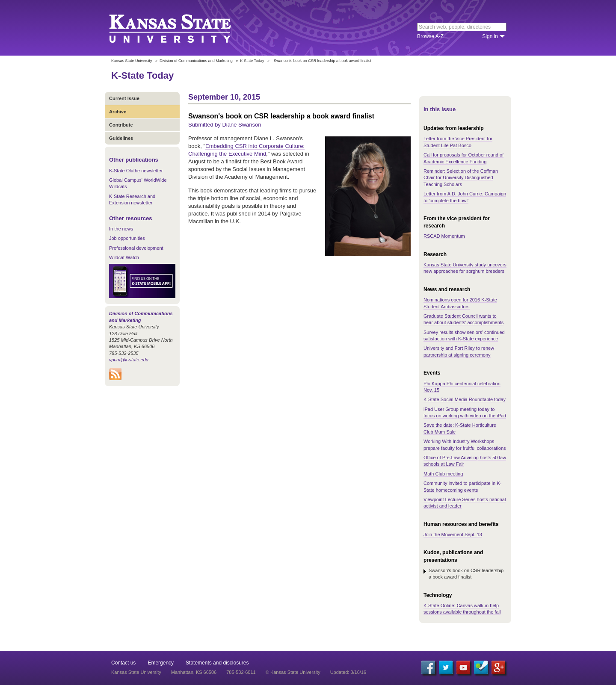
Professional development (136, 248)
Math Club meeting (443, 474)
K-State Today (252, 61)
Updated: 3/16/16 (348, 672)
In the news (121, 229)
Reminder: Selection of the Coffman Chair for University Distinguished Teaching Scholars (461, 178)
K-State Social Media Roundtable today (465, 399)
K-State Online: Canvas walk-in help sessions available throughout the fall (462, 609)
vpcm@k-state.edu (129, 360)
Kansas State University (181, 28)
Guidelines (121, 138)
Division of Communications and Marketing (196, 61)
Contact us (123, 663)
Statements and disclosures (217, 663)
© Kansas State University (293, 672)
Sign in (490, 36)
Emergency (161, 663)
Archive (118, 112)
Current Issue (124, 98)
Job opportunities (127, 238)
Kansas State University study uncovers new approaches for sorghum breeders (465, 268)
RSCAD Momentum (444, 236)
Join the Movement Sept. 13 (453, 534)
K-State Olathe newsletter (136, 171)
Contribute (121, 125)
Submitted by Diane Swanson (225, 125)
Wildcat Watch (124, 257)
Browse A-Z (430, 36)
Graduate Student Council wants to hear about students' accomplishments (463, 319)
